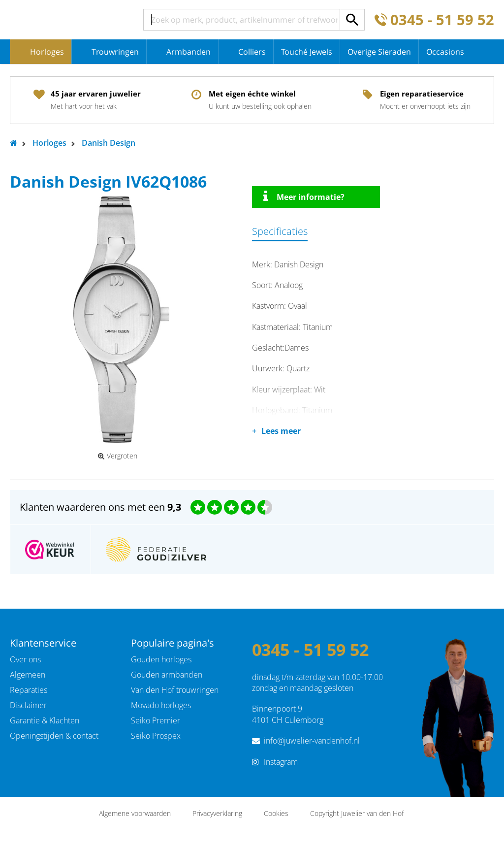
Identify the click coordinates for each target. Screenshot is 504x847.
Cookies (276, 813)
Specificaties (280, 231)
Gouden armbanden (167, 675)
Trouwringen (115, 52)
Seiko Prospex (156, 736)
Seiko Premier (156, 720)
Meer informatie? (304, 196)
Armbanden (189, 52)
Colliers (252, 52)
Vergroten (118, 456)
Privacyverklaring (217, 813)
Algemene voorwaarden (135, 813)
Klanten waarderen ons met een (100, 507)
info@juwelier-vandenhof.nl (312, 741)
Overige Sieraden (379, 52)
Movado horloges (161, 705)
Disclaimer (28, 705)
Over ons (25, 659)
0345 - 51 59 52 (442, 20)
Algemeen (28, 675)
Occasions (445, 52)
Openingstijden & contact (54, 736)
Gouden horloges (161, 659)
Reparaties (29, 690)
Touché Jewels (307, 52)
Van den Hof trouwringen (175, 690)
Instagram (281, 762)
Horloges (47, 52)
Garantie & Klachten (45, 720)
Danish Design (109, 143)
